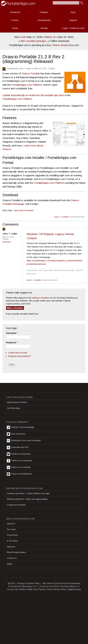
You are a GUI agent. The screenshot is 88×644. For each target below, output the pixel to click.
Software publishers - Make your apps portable (27, 499)
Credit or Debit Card (28, 589)
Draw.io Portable (31, 73)
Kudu (23, 37)
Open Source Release (24, 210)
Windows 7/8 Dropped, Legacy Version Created (50, 236)
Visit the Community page (21, 427)
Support (73, 20)
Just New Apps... (14, 408)
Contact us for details (16, 505)
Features (44, 12)
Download (15, 12)
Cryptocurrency (74, 589)
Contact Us (12, 558)
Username (12, 333)
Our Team (11, 529)
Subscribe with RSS (18, 447)
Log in (57, 217)
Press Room (12, 535)
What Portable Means (16, 552)
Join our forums (16, 434)
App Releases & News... (18, 402)
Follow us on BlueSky (19, 454)
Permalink (7, 242)
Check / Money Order (56, 589)
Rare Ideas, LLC (29, 586)
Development (44, 20)
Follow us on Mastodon (19, 474)
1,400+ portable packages (32, 41)
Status (10, 564)
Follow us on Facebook (19, 461)
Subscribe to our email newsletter (24, 441)
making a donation (41, 298)
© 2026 (11, 583)
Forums (15, 20)
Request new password (19, 356)
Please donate (60, 45)
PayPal (42, 589)
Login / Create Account (73, 28)
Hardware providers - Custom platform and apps (28, 493)
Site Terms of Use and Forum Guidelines (61, 583)
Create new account (18, 353)
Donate (44, 28)
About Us (11, 524)
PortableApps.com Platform (27, 85)
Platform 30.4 (51, 37)
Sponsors (11, 547)
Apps (73, 12)
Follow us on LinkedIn (19, 467)
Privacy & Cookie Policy (29, 583)
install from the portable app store (46, 95)
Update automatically (14, 95)
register (65, 217)
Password (12, 343)
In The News (12, 541)
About (15, 28)
